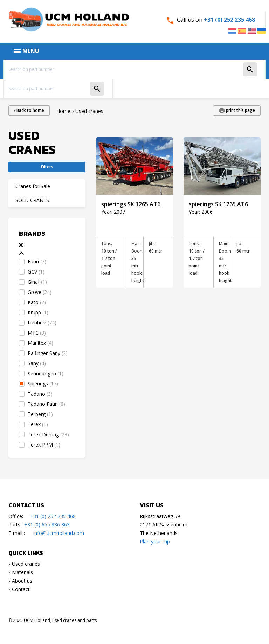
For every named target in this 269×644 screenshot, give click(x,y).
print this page (240, 110)
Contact (21, 589)
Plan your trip (155, 541)
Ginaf (37, 282)
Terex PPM (44, 445)
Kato (37, 302)
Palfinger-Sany (48, 353)
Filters (47, 167)
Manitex (40, 343)
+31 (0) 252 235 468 (229, 20)
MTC (37, 333)
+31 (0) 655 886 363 (47, 525)
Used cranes (26, 564)
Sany (37, 363)
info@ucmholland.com (59, 533)
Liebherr (42, 323)
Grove (40, 292)
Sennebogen (46, 373)
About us (22, 581)
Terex (38, 424)
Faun (37, 261)
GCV (36, 272)
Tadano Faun (46, 404)
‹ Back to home (29, 110)
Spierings (43, 384)
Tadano (40, 394)
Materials (22, 572)
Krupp (38, 312)
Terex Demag (48, 434)
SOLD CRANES (32, 200)
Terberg (40, 414)
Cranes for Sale (33, 186)
